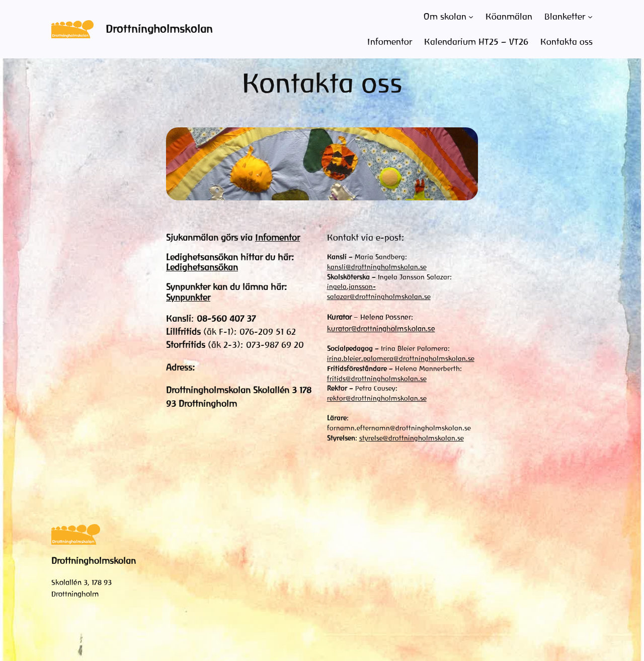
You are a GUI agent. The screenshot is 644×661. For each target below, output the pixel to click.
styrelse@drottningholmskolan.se (412, 438)
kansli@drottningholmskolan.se (377, 267)
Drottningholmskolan (159, 29)
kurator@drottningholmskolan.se (381, 328)
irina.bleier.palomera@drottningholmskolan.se (401, 359)
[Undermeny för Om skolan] (471, 17)
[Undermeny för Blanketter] (590, 17)
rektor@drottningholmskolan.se (377, 398)
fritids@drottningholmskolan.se (377, 379)
